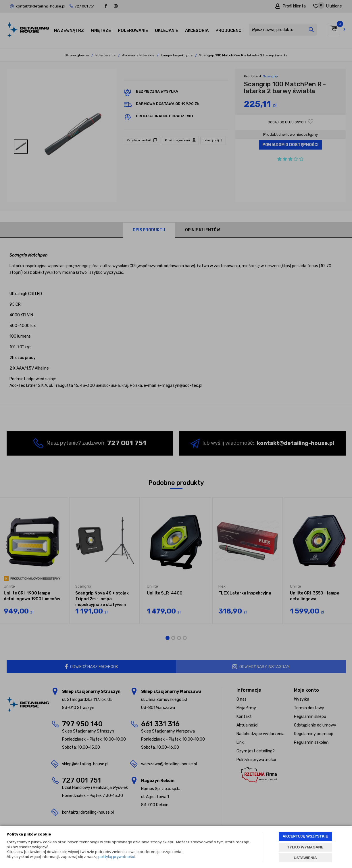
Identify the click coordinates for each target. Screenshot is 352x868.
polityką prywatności (117, 857)
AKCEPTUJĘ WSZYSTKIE (305, 836)
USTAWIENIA (305, 858)
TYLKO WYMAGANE (305, 847)
